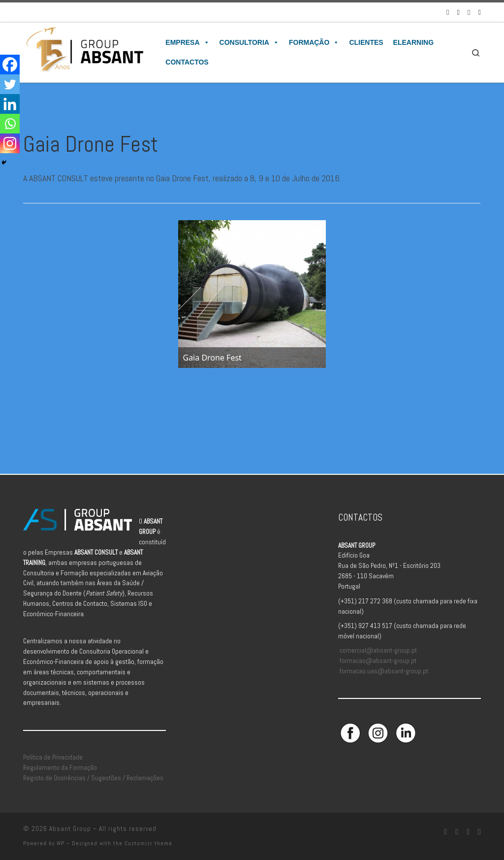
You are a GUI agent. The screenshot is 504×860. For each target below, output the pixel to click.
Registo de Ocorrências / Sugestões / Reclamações (93, 778)
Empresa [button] (187, 42)
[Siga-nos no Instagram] (458, 12)
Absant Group (70, 829)
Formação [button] (314, 42)
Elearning (413, 42)
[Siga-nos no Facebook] (448, 12)
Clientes (366, 42)
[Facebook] (10, 65)
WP (61, 843)
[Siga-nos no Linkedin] (469, 12)
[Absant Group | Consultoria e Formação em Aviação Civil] (84, 51)
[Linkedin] (10, 104)
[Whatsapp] (10, 124)
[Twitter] (10, 84)
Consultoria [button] (249, 42)
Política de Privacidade (53, 757)
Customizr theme (148, 843)
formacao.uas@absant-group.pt (384, 671)
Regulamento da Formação (60, 768)
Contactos (187, 62)
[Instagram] (10, 143)
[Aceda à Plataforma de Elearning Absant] (480, 12)
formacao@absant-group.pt (378, 661)
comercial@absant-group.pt (378, 650)
